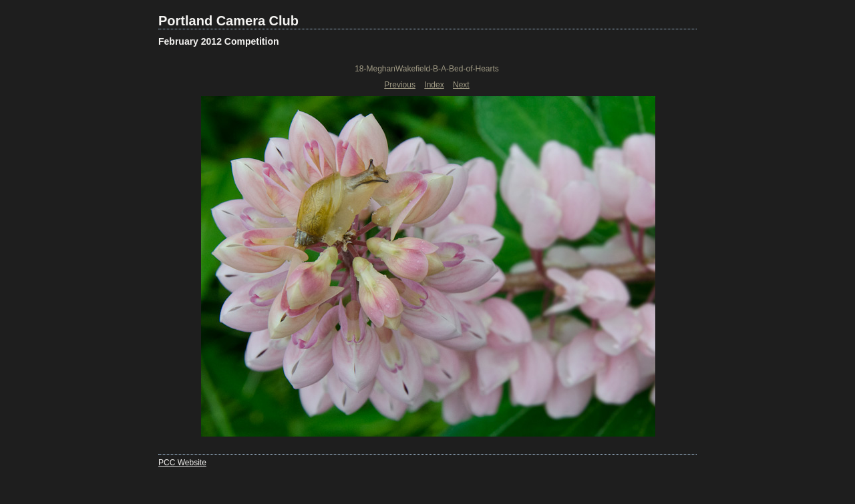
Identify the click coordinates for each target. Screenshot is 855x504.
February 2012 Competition (219, 41)
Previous (400, 85)
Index (434, 85)
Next (461, 85)
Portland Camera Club (228, 21)
